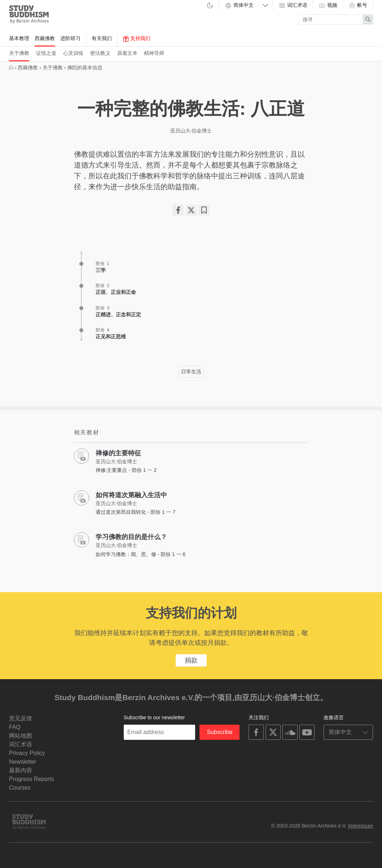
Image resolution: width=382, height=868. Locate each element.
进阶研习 (70, 38)
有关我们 (102, 38)
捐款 (191, 660)
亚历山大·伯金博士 (191, 131)
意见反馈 (21, 718)
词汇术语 (293, 5)
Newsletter (23, 762)
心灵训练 (73, 53)
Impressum (361, 826)
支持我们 (137, 39)
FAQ (15, 727)
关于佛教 (19, 53)
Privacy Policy (27, 753)
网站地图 (21, 736)
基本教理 (19, 38)
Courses (20, 788)
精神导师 (154, 53)
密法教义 (100, 53)
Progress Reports (32, 779)
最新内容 (21, 770)
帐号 (358, 5)
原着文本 (127, 53)
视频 (328, 5)
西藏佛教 (45, 38)
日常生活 (191, 372)
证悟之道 (46, 53)
